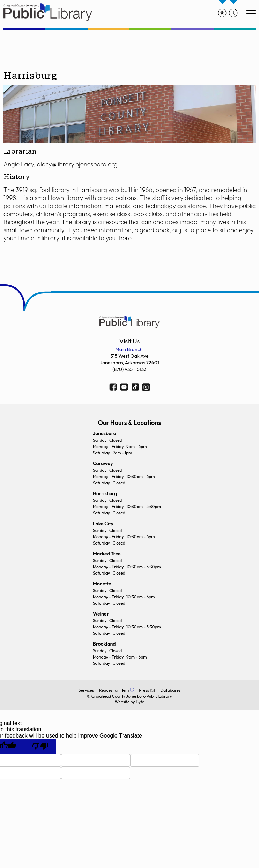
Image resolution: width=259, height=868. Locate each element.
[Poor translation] (40, 746)
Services (86, 690)
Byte (140, 702)
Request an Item (114, 690)
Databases (170, 690)
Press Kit (147, 690)
